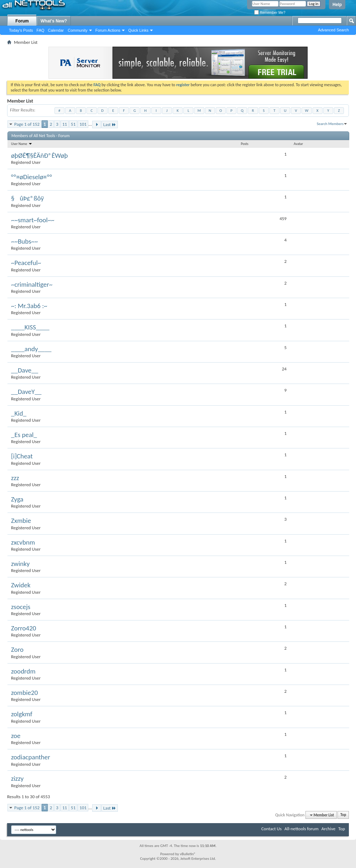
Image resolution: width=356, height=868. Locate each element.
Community (78, 30)
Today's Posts (21, 30)
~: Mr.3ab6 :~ (29, 306)
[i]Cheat (22, 456)
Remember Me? (270, 13)
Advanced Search (333, 30)
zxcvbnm (23, 542)
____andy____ (31, 349)
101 (83, 124)
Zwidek (21, 585)
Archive (328, 829)
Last (110, 124)
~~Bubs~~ (25, 241)
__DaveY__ (26, 392)
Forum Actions (108, 30)
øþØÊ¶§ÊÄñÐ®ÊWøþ (40, 155)
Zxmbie (21, 521)
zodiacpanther (31, 757)
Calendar (56, 30)
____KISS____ (30, 327)
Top (343, 815)
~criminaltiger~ (32, 284)
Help (337, 5)
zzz (15, 478)
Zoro (17, 649)
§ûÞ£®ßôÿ (27, 198)
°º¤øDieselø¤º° (32, 177)
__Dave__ (25, 370)
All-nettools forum (302, 829)
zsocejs (21, 607)
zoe (16, 736)
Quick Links (138, 30)
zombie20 (24, 693)
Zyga (17, 499)
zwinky (20, 564)
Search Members (330, 124)
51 (73, 124)
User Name (22, 144)
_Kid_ (19, 413)
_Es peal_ (24, 435)
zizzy (17, 778)
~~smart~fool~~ (33, 220)
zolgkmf (22, 714)
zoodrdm (23, 671)
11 (65, 124)
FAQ (41, 30)
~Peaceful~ (26, 263)
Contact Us (271, 829)
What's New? (54, 21)
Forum (22, 21)
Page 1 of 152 (27, 124)
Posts (244, 144)
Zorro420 (24, 628)
